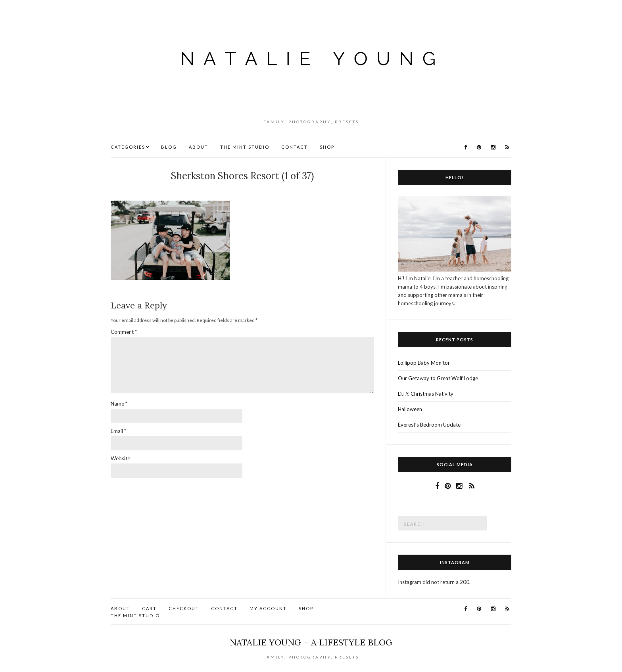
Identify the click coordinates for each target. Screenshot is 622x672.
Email (118, 431)
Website (120, 458)
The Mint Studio (245, 147)
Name (119, 404)
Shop (327, 147)
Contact (295, 147)
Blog (169, 147)
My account (268, 608)
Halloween (410, 409)
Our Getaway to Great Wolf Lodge (438, 378)
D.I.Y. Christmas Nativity (426, 394)
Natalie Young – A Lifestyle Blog (311, 642)
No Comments (244, 189)
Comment (124, 332)
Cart (149, 608)
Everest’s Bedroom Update (429, 425)
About (199, 147)
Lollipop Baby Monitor (424, 363)
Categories (128, 147)
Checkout (184, 608)
